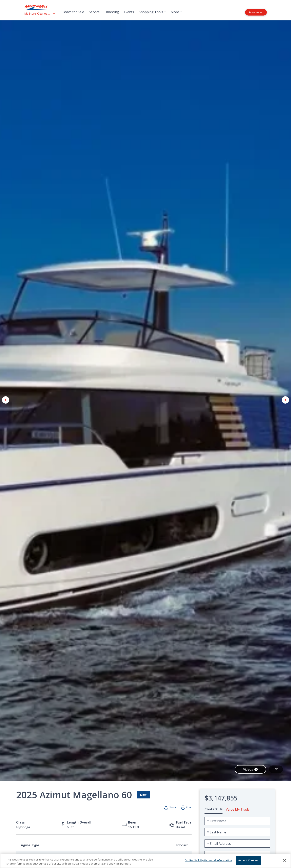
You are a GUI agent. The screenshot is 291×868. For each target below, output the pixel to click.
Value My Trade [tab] (238, 809)
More (176, 12)
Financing (112, 12)
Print (189, 807)
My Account (256, 12)
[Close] (285, 860)
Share (173, 807)
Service (94, 12)
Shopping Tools (152, 12)
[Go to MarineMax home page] (39, 7)
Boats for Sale (73, 12)
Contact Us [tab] (214, 809)
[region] (145, 861)
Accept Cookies (248, 860)
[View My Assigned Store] (39, 13)
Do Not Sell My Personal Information (208, 860)
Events (129, 12)
